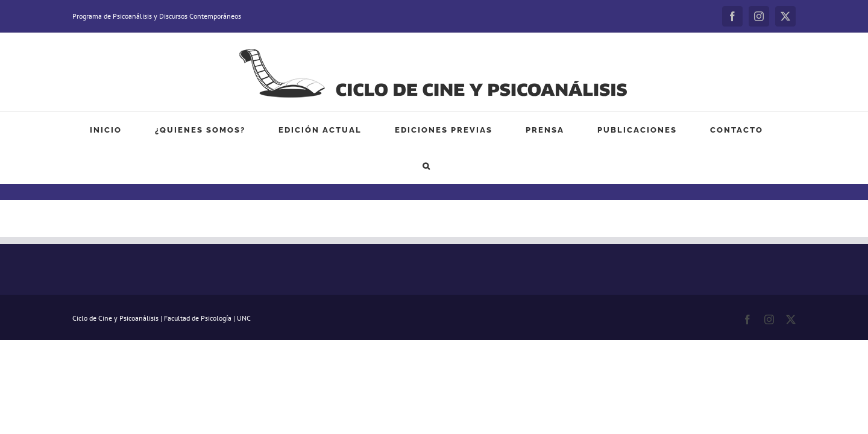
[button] (735, 130)
